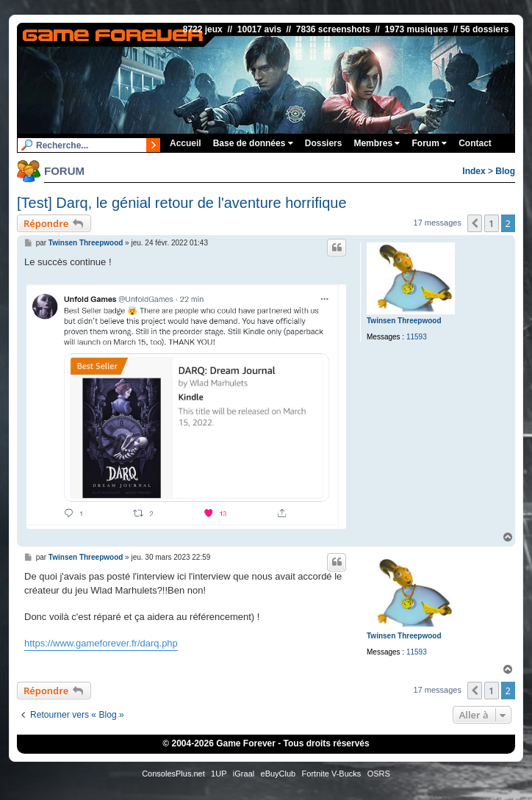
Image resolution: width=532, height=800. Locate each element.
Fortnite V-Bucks (332, 774)
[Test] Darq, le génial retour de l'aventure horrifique (182, 203)
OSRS (379, 774)
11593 (417, 337)
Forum (429, 143)
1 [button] (491, 223)
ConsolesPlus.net (173, 774)
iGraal (244, 774)
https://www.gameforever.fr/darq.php (101, 643)
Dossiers (324, 143)
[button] (475, 223)
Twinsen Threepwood (404, 321)
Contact (475, 143)
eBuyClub (278, 774)
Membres (377, 143)
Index (474, 171)
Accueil (186, 143)
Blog (505, 171)
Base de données (253, 143)
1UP (219, 774)
